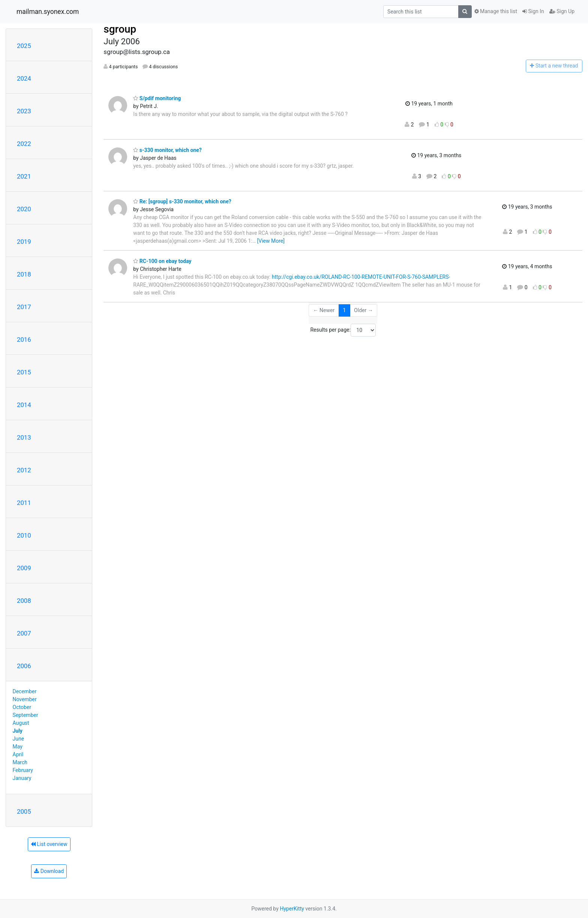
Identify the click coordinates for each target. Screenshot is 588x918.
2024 (24, 78)
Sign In (533, 11)
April (18, 754)
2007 (24, 633)
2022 (24, 144)
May (18, 747)
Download (49, 871)
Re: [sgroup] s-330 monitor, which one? (182, 201)
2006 (24, 666)
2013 (24, 437)
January (22, 778)
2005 (24, 811)
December (25, 691)
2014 (24, 405)
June (19, 739)
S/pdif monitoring (157, 98)
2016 (24, 340)
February (23, 770)
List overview (49, 844)
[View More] (271, 241)
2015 (24, 372)
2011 (24, 503)
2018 (24, 274)
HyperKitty (292, 909)
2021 (24, 176)
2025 (24, 46)
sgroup (120, 29)
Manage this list (496, 11)
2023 (24, 111)
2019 (24, 242)
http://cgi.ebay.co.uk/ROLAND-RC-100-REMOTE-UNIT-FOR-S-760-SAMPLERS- (361, 277)
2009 (24, 568)
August (21, 723)
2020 (24, 209)
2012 (24, 470)
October (22, 707)
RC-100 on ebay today (162, 261)
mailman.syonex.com (48, 12)
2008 (24, 601)
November (25, 699)
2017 (24, 307)
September (25, 715)
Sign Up (562, 11)
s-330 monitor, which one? (167, 150)
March (20, 762)
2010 (24, 535)
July (18, 731)
